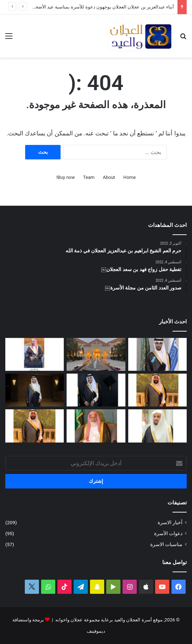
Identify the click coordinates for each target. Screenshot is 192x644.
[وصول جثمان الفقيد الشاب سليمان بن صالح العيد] (157, 390)
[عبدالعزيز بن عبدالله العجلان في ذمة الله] (35, 354)
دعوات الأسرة (168, 533)
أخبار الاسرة (170, 522)
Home (129, 177)
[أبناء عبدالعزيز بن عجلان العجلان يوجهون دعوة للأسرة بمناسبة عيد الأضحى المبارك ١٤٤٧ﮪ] (96, 354)
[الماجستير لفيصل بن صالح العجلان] (35, 390)
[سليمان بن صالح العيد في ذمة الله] (35, 426)
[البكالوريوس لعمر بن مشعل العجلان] (96, 390)
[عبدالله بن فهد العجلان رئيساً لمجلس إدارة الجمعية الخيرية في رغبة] (157, 426)
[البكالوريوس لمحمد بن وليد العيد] (157, 354)
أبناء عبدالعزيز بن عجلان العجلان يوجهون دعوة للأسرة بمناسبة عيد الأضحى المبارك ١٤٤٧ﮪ (88, 7)
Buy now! (66, 177)
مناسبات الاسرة (166, 544)
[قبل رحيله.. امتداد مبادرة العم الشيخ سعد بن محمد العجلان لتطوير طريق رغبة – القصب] (96, 426)
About (109, 177)
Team (89, 177)
